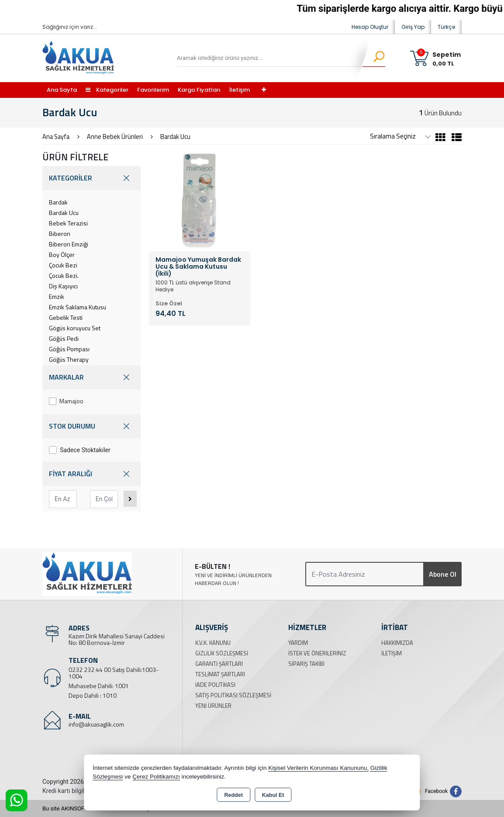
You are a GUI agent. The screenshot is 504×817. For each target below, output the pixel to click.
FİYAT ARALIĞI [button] (91, 474)
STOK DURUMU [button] (91, 426)
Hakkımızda (397, 643)
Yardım (298, 643)
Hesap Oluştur (370, 27)
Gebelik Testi (66, 317)
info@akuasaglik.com (96, 724)
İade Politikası (215, 685)
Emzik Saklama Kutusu (78, 307)
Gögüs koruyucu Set (75, 328)
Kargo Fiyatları (199, 90)
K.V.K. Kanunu (213, 643)
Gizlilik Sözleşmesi (222, 653)
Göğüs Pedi (64, 338)
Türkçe (446, 27)
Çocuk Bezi (63, 265)
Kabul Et (273, 795)
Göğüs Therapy (69, 359)
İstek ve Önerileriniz (317, 653)
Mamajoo (66, 401)
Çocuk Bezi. (64, 275)
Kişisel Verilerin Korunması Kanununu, (318, 768)
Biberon (60, 234)
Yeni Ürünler (213, 706)
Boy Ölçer (62, 254)
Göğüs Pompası (69, 349)
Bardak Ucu (64, 213)
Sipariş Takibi (306, 664)
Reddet (233, 795)
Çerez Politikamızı (156, 777)
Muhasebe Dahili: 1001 (99, 686)
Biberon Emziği (69, 244)
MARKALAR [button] (91, 377)
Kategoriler (107, 90)
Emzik (57, 296)
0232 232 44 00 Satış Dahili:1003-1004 (114, 673)
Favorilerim (153, 90)
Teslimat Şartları (220, 674)
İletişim (240, 90)
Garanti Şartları (219, 664)
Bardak (58, 202)
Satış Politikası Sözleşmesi (233, 695)
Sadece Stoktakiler (80, 450)
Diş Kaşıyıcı (63, 286)
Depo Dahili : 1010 (93, 695)
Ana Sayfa (62, 90)
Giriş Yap (413, 27)
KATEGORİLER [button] (91, 178)
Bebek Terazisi (68, 223)
